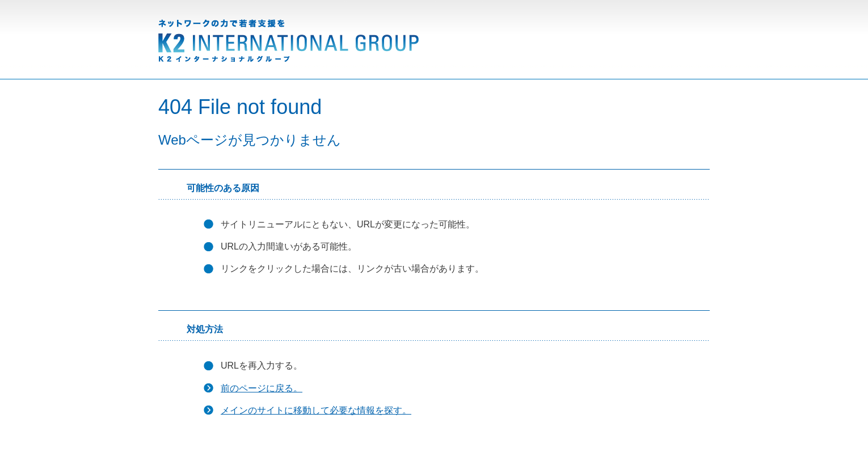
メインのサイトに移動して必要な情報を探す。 (316, 410)
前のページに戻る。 (262, 388)
